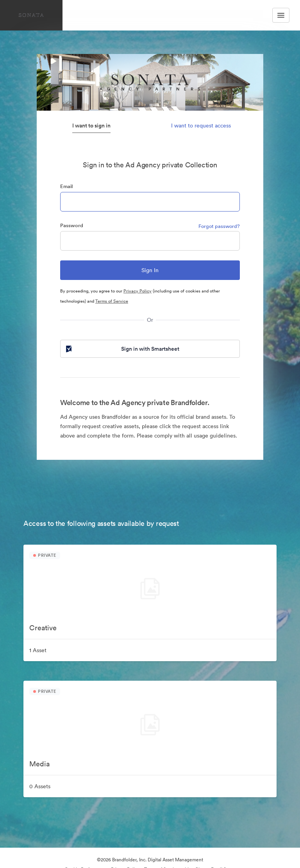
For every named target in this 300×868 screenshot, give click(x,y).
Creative (43, 628)
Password (72, 225)
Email (66, 186)
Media (39, 764)
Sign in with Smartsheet (122, 349)
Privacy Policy (137, 291)
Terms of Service (112, 301)
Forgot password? (219, 226)
